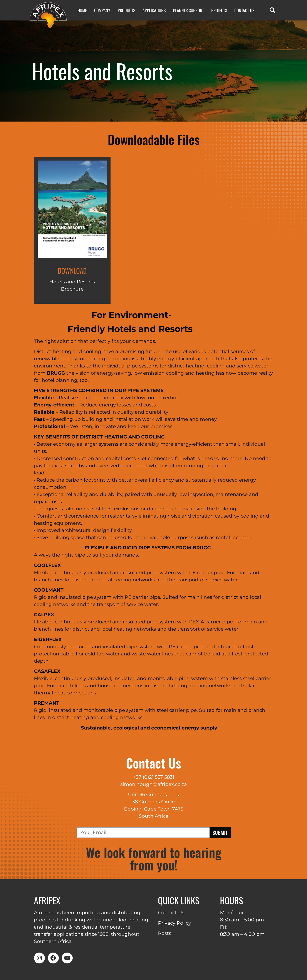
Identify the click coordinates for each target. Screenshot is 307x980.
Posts (165, 933)
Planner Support (188, 10)
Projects (219, 10)
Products (126, 10)
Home (82, 10)
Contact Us (244, 10)
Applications (154, 10)
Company (102, 10)
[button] (272, 10)
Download (72, 271)
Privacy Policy (174, 923)
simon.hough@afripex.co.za (154, 784)
